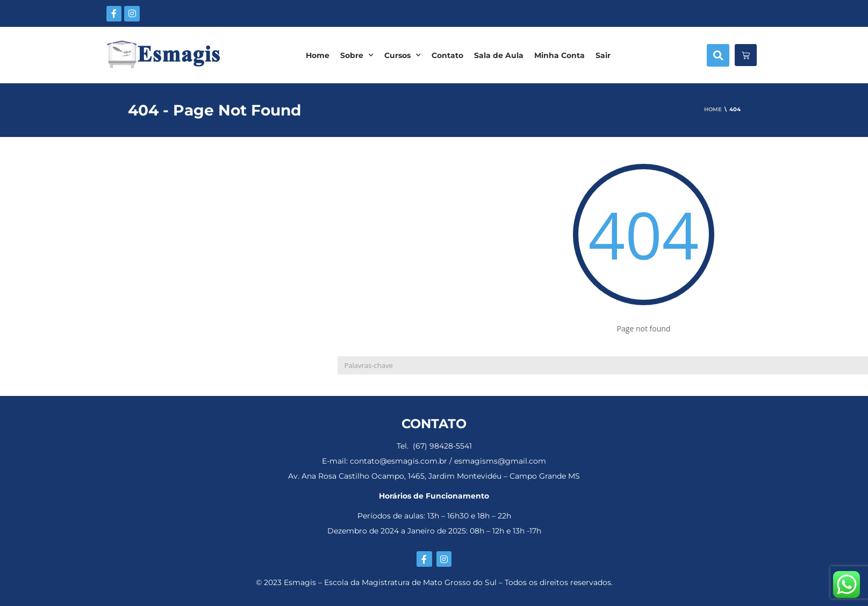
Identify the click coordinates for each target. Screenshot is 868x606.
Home (318, 55)
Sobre (357, 55)
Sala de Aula (499, 55)
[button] (718, 55)
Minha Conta (559, 55)
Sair (603, 55)
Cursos (403, 55)
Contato (447, 55)
